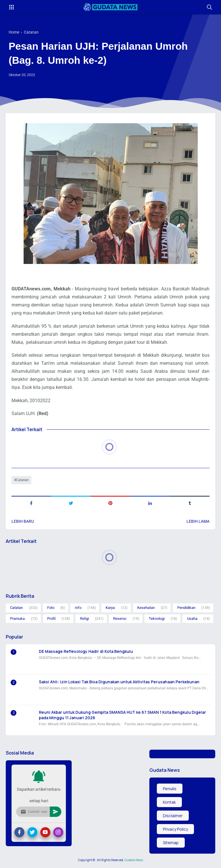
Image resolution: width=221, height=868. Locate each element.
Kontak (169, 802)
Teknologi (157, 619)
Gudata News (134, 860)
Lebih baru (23, 521)
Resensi (120, 619)
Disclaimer (173, 816)
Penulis (170, 789)
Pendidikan (186, 608)
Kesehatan (146, 608)
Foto (51, 608)
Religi (84, 619)
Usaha (192, 619)
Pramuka (17, 619)
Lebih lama (198, 521)
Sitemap (171, 843)
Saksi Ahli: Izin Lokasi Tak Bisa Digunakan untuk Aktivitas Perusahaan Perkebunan (119, 682)
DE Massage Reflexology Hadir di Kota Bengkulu (86, 651)
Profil (51, 619)
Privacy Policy (175, 829)
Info (78, 608)
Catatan (22, 480)
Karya (110, 608)
